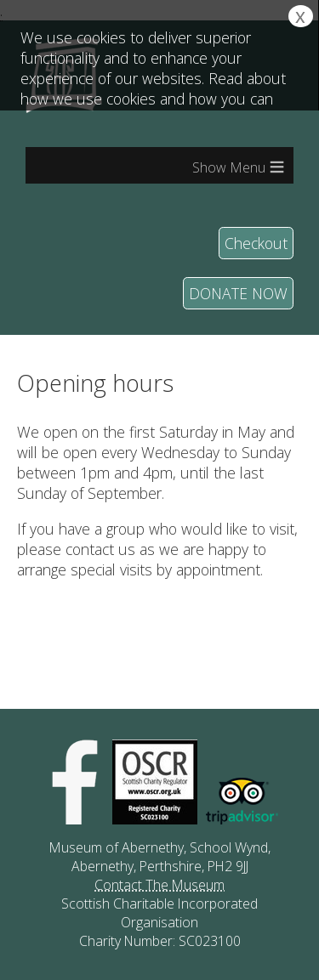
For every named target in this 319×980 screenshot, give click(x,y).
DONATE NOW (238, 293)
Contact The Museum (159, 885)
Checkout (256, 243)
